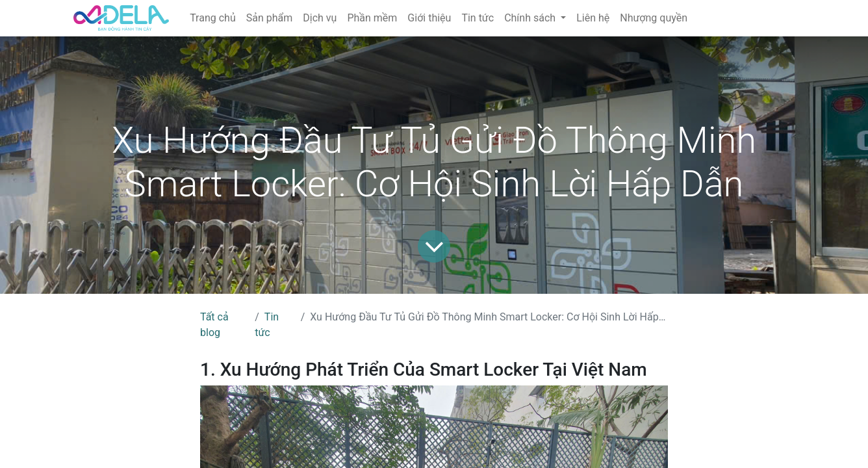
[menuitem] (213, 18)
